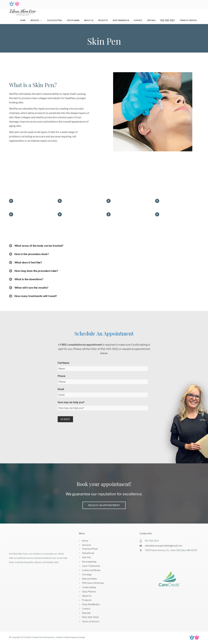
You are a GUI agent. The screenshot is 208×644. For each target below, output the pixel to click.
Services (36, 20)
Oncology (87, 574)
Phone (62, 376)
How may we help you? (71, 402)
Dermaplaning (89, 562)
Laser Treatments (91, 566)
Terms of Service (188, 20)
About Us (89, 20)
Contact (138, 20)
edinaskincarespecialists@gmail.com (163, 546)
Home (23, 20)
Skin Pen (86, 557)
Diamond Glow (89, 579)
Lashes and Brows (91, 570)
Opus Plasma (73, 20)
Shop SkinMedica (121, 20)
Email (61, 389)
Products (103, 20)
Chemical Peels (90, 549)
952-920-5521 (168, 20)
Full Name (64, 363)
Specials (151, 20)
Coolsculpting (54, 20)
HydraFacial (88, 553)
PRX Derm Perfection (93, 583)
